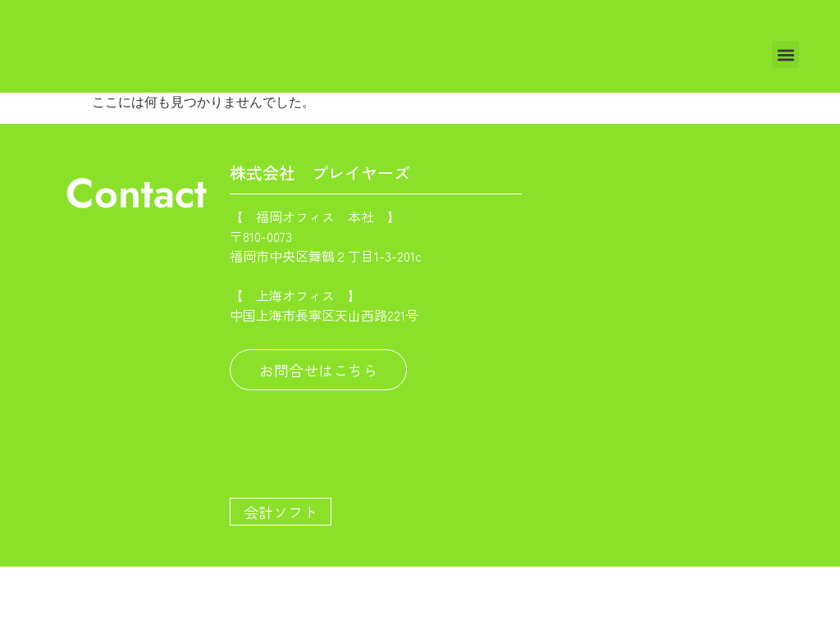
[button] (785, 55)
